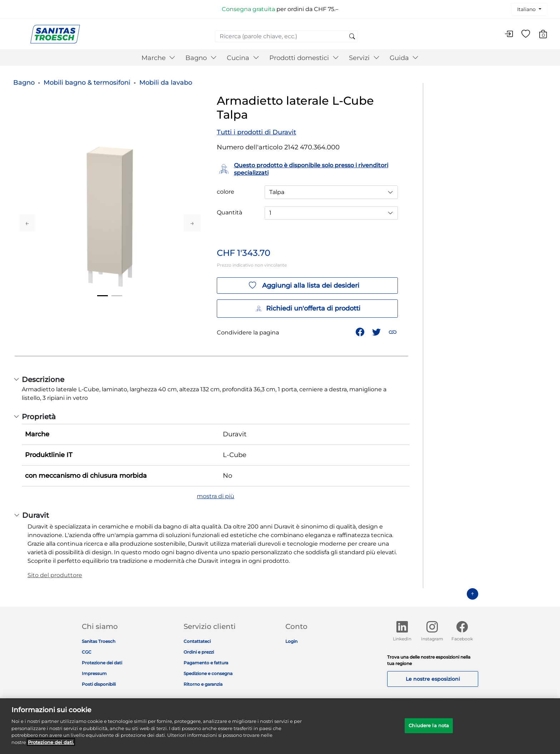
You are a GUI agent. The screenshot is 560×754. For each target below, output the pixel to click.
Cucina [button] (243, 58)
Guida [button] (404, 58)
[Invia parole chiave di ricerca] (352, 37)
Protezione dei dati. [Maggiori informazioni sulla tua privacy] (51, 747)
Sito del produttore (55, 575)
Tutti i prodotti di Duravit (256, 132)
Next (192, 223)
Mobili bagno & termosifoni (87, 83)
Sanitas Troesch (99, 641)
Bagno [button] (201, 58)
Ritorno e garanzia (203, 684)
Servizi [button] (364, 58)
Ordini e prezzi (199, 652)
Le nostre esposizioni (433, 679)
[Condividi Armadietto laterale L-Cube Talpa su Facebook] (361, 331)
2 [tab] (117, 296)
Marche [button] (159, 58)
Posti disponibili (99, 684)
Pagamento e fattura (206, 663)
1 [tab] (102, 296)
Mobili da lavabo (166, 83)
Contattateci (197, 641)
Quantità (229, 213)
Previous (27, 223)
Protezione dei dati (102, 663)
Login (291, 641)
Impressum (94, 673)
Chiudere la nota (429, 730)
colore (226, 192)
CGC (87, 652)
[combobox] (286, 36)
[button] (393, 331)
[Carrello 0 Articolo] (547, 35)
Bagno (24, 83)
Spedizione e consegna (208, 673)
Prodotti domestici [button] (304, 58)
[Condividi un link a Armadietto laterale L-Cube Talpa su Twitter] (377, 331)
